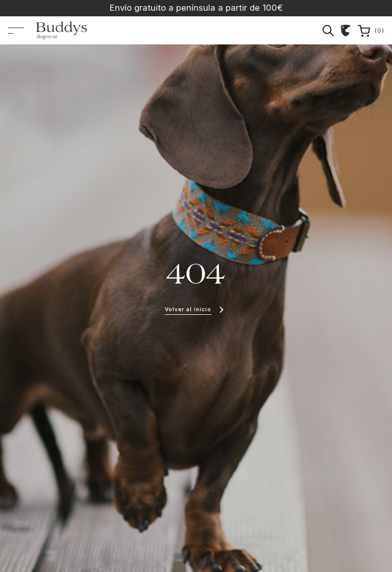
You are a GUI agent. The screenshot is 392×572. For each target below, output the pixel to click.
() (371, 31)
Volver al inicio (188, 309)
